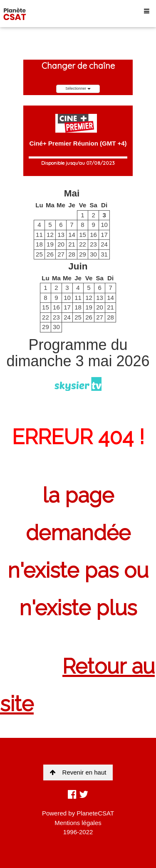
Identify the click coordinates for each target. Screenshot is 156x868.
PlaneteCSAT (95, 813)
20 (61, 244)
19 (50, 244)
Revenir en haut (78, 772)
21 (72, 244)
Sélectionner (78, 88)
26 (50, 254)
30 (93, 254)
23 (93, 244)
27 (61, 254)
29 (83, 254)
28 (72, 254)
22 (83, 244)
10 (104, 225)
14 (72, 235)
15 (83, 235)
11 (39, 235)
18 (39, 244)
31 (104, 254)
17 (104, 235)
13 (61, 235)
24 (104, 244)
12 (50, 235)
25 (39, 254)
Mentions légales (78, 823)
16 (93, 235)
